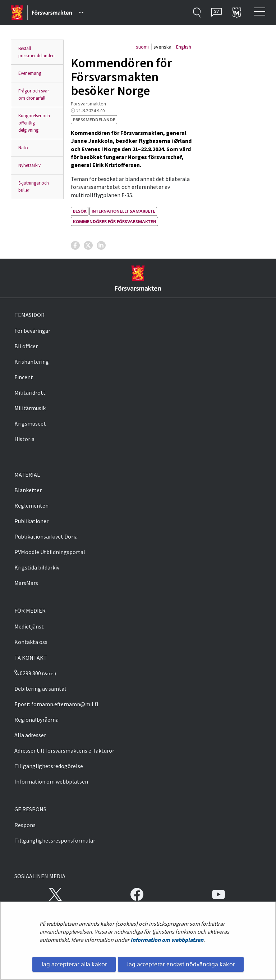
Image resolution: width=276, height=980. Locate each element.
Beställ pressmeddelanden (36, 52)
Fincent (24, 377)
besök (80, 211)
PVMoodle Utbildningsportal (50, 552)
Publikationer (31, 521)
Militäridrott (30, 393)
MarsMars (26, 583)
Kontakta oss (31, 642)
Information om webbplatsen (167, 940)
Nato (23, 148)
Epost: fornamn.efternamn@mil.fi (56, 704)
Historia (24, 439)
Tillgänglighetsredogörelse (49, 766)
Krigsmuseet (30, 423)
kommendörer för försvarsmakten (115, 221)
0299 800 (28, 673)
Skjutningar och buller (34, 187)
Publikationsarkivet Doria (46, 536)
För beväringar (32, 331)
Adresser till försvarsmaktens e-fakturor (64, 750)
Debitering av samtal (40, 689)
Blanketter (28, 490)
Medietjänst (29, 626)
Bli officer (26, 346)
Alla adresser (30, 735)
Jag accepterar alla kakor (74, 964)
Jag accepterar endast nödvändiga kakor (181, 964)
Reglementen (31, 505)
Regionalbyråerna (36, 720)
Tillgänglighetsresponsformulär (55, 840)
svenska (163, 47)
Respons (25, 825)
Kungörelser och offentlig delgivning (34, 123)
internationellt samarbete (123, 211)
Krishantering (32, 362)
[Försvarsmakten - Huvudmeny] (58, 13)
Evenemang (30, 73)
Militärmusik (30, 408)
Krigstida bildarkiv (37, 567)
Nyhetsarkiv (29, 165)
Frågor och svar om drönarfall (34, 94)
